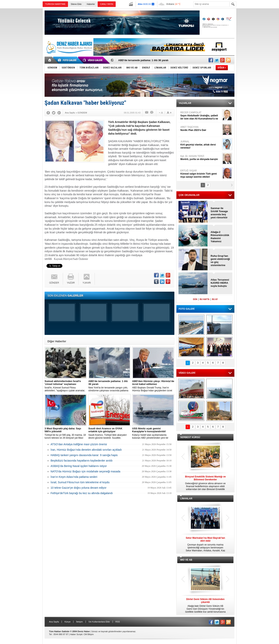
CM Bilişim (89, 634)
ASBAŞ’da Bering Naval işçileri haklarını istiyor (79, 466)
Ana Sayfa (54, 622)
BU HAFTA (205, 299)
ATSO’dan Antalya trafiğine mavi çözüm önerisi (79, 444)
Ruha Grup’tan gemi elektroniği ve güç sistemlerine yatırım (220, 261)
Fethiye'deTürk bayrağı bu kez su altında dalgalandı (82, 493)
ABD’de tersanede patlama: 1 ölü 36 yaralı (143, 60)
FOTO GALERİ (187, 309)
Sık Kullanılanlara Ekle (99, 622)
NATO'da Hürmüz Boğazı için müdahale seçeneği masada (85, 471)
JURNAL (201, 145)
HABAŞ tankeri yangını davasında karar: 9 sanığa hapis (84, 455)
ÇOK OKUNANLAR (189, 195)
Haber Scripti (76, 634)
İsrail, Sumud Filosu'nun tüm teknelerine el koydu (80, 482)
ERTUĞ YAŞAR (201, 174)
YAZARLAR (185, 103)
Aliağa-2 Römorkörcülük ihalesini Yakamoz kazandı (220, 237)
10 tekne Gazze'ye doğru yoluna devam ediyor (78, 488)
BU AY (215, 299)
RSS (118, 622)
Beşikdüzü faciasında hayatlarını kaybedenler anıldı (82, 461)
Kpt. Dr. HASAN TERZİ (201, 158)
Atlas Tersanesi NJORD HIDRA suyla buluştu (220, 283)
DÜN (195, 299)
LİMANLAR (186, 499)
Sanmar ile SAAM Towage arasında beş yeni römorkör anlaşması (219, 213)
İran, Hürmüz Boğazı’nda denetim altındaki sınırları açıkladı (86, 450)
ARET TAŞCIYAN (201, 129)
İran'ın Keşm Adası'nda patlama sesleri (74, 477)
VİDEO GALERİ (187, 373)
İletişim (79, 622)
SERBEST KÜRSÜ (190, 437)
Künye (68, 622)
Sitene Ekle (76, 4)
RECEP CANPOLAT (201, 116)
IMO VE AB (186, 560)
